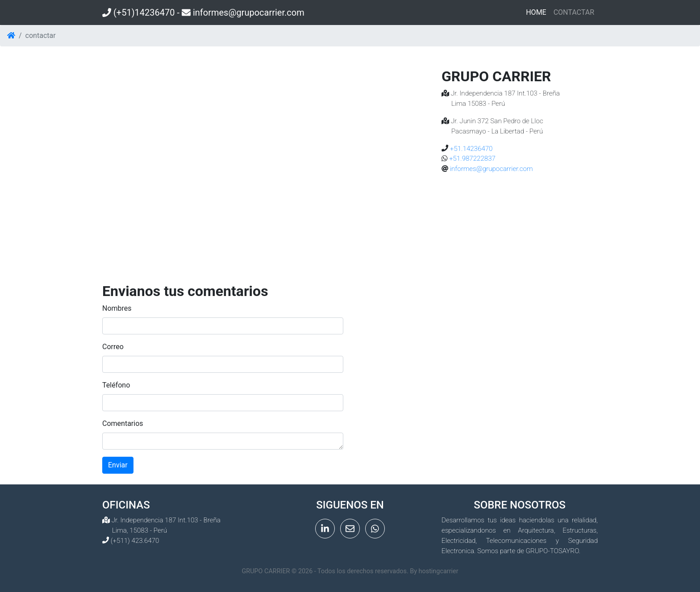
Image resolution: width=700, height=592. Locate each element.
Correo (113, 347)
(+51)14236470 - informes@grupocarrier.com (203, 13)
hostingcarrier (439, 571)
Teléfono (116, 385)
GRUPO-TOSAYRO (552, 551)
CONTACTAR (574, 12)
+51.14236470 (470, 149)
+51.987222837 (471, 158)
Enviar (118, 465)
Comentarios (123, 423)
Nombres (117, 308)
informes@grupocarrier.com (490, 169)
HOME (538, 12)
